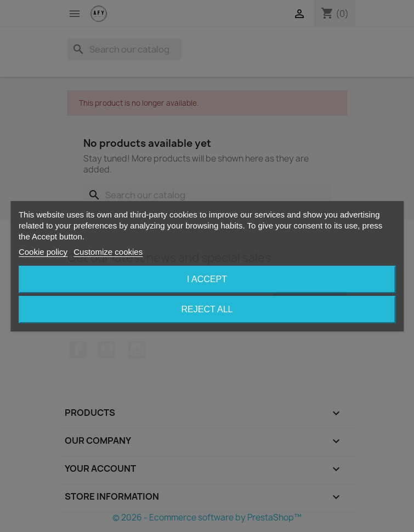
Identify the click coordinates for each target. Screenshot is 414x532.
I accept (207, 279)
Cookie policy (43, 252)
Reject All (207, 309)
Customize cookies (108, 252)
